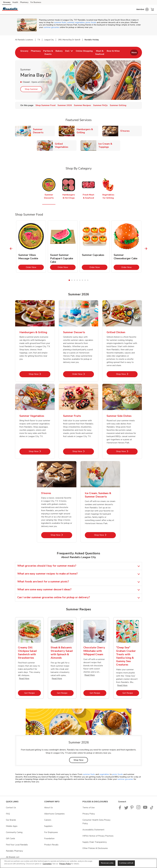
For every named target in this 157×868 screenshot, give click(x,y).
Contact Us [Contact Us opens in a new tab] (11, 808)
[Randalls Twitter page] (126, 809)
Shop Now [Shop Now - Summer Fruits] (83, 451)
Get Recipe (33, 693)
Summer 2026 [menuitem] (65, 105)
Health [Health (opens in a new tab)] (15, 2)
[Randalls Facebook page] (121, 809)
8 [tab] (88, 280)
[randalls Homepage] (10, 9)
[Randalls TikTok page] (152, 809)
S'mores (126, 131)
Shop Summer (31, 89)
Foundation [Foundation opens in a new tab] (49, 839)
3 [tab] (75, 280)
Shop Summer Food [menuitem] (45, 105)
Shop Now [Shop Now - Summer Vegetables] (40, 451)
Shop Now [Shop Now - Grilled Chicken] (127, 374)
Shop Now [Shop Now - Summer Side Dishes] (127, 451)
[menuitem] (24, 53)
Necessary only (107, 863)
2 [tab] (72, 280)
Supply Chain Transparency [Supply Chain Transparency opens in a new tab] (95, 842)
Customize (47, 864)
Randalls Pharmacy (14, 851)
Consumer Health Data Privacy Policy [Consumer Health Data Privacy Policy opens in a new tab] (96, 822)
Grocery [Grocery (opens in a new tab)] (7, 2)
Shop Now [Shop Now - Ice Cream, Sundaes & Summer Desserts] (105, 535)
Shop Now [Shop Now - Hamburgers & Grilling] (40, 374)
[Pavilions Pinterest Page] (132, 809)
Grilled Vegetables (66, 145)
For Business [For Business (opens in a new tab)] (36, 2)
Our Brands (11, 820)
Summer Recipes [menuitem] (82, 105)
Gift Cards (10, 839)
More (134, 53)
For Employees (51, 832)
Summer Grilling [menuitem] (118, 105)
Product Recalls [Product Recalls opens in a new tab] (51, 845)
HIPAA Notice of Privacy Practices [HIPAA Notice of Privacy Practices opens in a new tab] (98, 836)
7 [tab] (85, 280)
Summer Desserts (44, 131)
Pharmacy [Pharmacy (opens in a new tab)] (24, 2)
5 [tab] (80, 280)
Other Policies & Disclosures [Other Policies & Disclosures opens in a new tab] (95, 848)
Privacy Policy (65, 864)
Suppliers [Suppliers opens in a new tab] (48, 826)
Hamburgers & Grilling (87, 131)
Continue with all (126, 863)
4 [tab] (77, 280)
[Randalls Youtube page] (145, 809)
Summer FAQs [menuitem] (100, 105)
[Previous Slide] (11, 249)
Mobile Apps (12, 826)
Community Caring (14, 832)
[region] (78, 863)
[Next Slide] (146, 249)
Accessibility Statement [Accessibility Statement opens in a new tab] (93, 830)
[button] (142, 9)
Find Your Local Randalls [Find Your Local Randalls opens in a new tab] (17, 845)
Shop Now (81, 760)
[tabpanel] (31, 246)
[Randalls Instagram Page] (139, 809)
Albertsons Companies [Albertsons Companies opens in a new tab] (54, 814)
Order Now (35, 267)
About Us (48, 808)
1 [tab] (69, 280)
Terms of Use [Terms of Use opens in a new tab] (89, 808)
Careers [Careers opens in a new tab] (48, 820)
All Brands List (13, 857)
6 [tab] (82, 280)
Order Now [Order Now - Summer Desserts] (83, 374)
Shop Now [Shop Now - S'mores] (61, 535)
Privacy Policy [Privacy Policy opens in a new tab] (89, 814)
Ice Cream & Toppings (109, 145)
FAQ (8, 814)
